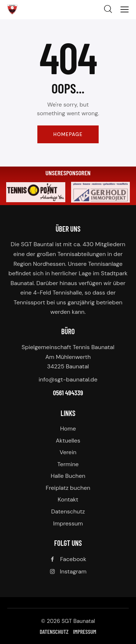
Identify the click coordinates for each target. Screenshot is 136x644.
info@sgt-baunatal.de (68, 379)
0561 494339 (68, 393)
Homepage (68, 134)
